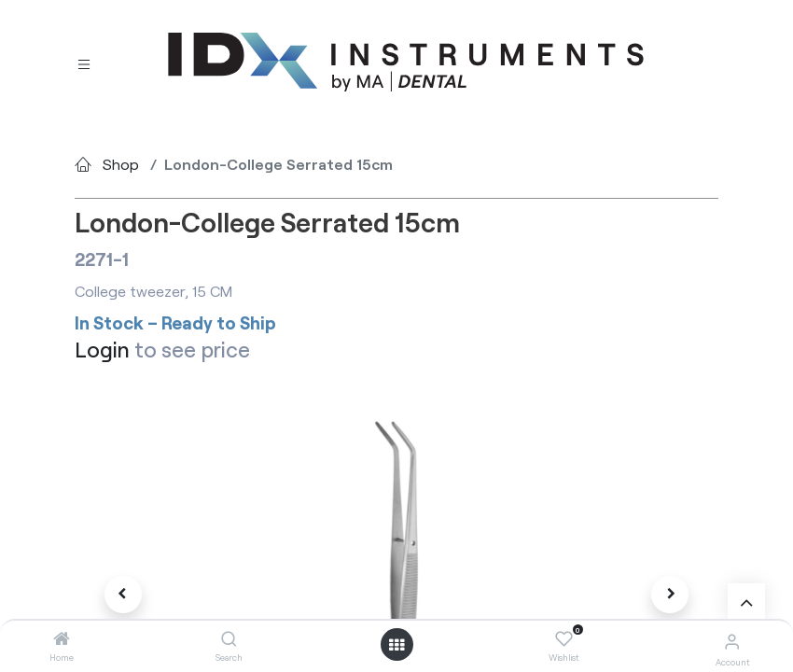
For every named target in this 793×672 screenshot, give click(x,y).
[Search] (229, 639)
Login (102, 349)
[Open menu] (396, 645)
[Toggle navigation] (84, 63)
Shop (121, 164)
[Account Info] (732, 641)
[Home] (62, 639)
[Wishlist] (564, 639)
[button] (123, 595)
